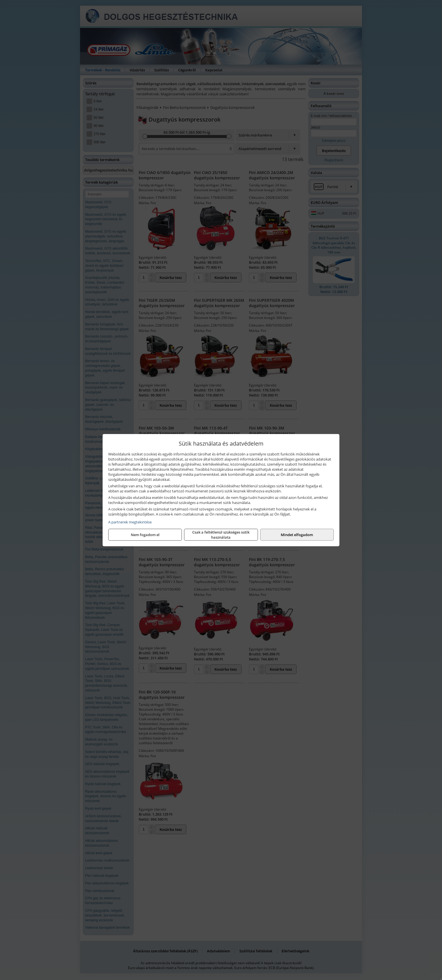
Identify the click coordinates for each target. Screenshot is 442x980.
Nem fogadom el (145, 535)
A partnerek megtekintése (130, 522)
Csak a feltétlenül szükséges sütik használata (221, 535)
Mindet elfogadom (297, 535)
